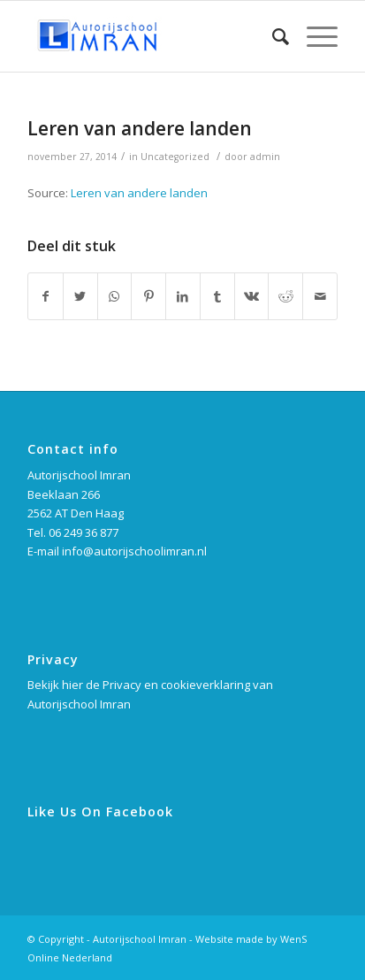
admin (265, 157)
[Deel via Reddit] (285, 296)
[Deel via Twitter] (80, 296)
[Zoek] (272, 36)
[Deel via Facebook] (46, 296)
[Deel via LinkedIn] (183, 296)
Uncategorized (175, 157)
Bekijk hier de (65, 685)
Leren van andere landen (140, 128)
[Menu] (313, 36)
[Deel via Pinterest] (148, 296)
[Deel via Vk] (252, 296)
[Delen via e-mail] (320, 296)
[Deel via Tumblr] (217, 296)
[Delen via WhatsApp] (115, 296)
